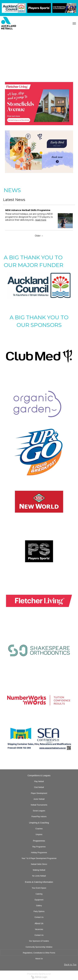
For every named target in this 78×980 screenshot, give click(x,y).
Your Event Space (39, 888)
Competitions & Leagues (39, 775)
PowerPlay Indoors (39, 817)
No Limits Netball (39, 876)
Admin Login (39, 977)
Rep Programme (39, 847)
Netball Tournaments (39, 805)
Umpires (39, 834)
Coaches (39, 829)
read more (41, 220)
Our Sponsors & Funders (39, 941)
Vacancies (39, 929)
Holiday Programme (39, 853)
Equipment (39, 900)
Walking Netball (39, 870)
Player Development (39, 793)
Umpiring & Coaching (39, 823)
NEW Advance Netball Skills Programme (28, 210)
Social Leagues (39, 811)
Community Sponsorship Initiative (39, 947)
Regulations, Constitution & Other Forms (39, 953)
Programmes (39, 841)
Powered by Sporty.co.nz (39, 974)
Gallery (39, 906)
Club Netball (39, 787)
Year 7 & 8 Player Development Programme (39, 858)
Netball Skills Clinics (39, 864)
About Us (39, 923)
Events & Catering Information (39, 882)
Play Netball (39, 781)
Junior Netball (39, 799)
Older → (39, 236)
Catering (39, 894)
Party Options (39, 911)
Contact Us (39, 917)
